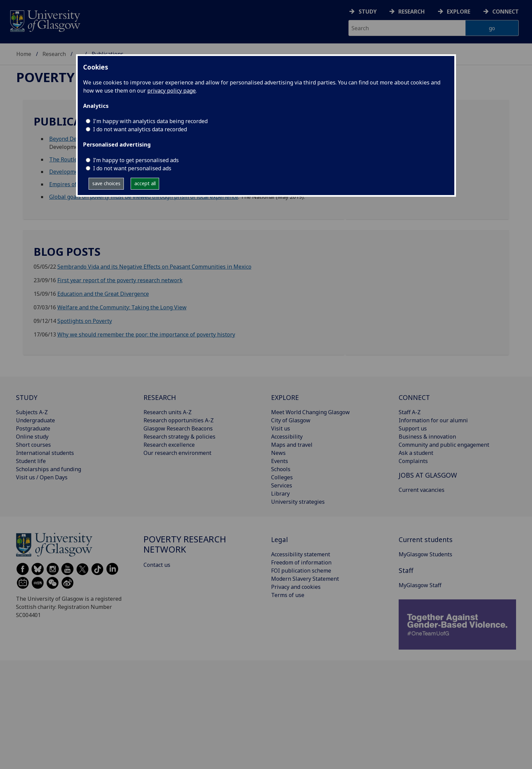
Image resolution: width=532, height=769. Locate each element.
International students (45, 453)
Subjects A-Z (32, 412)
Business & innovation (427, 437)
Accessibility (287, 437)
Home (24, 54)
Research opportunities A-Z (179, 420)
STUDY (27, 397)
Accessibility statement (301, 554)
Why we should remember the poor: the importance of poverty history (146, 334)
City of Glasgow (291, 420)
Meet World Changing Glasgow (310, 412)
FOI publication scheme (301, 571)
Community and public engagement (444, 445)
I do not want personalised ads (132, 168)
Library (280, 494)
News (278, 453)
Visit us (281, 428)
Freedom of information (301, 562)
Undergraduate (35, 420)
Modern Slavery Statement (305, 579)
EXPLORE (285, 397)
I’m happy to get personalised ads (136, 160)
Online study (32, 437)
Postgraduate (33, 428)
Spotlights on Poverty (85, 321)
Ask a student (416, 453)
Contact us (157, 565)
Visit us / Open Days (42, 477)
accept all (145, 183)
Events (280, 461)
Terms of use (288, 595)
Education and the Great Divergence (103, 294)
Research (412, 12)
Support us (413, 428)
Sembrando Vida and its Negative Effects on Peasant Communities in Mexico (154, 267)
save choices (106, 183)
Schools (281, 469)
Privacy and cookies (296, 587)
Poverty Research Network (185, 544)
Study (368, 12)
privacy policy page (172, 91)
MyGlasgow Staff (420, 585)
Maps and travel (292, 445)
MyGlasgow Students (425, 554)
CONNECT (414, 397)
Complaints (413, 461)
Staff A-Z (410, 412)
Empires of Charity (73, 184)
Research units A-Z (168, 412)
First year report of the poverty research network (120, 280)
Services (282, 485)
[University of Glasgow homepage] (45, 20)
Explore (459, 12)
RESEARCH (160, 397)
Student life (31, 461)
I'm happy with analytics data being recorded (150, 121)
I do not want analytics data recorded (140, 129)
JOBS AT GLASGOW (428, 475)
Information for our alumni (433, 420)
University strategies (298, 502)
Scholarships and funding (49, 469)
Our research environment (177, 453)
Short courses (33, 445)
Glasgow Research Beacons (178, 428)
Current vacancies (422, 490)
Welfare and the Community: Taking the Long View (122, 307)
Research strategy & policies (179, 437)
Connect (506, 12)
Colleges (282, 477)
